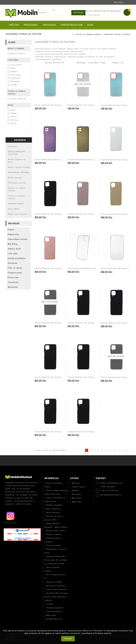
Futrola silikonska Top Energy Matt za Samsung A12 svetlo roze (64, 268)
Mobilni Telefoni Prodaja (19, 167)
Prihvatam (68, 639)
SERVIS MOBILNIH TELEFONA (16, 153)
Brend (10, 105)
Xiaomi (12, 123)
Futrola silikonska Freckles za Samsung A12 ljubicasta (59, 160)
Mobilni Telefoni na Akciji (16, 161)
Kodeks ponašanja (54, 505)
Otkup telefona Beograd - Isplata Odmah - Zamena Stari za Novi (56, 527)
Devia (12, 68)
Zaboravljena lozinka (18, 239)
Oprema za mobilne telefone (17, 189)
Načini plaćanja (53, 513)
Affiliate (75, 491)
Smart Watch (14, 209)
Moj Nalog (13, 244)
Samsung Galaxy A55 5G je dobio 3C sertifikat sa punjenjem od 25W (56, 560)
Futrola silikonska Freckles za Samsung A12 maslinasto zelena (96, 160)
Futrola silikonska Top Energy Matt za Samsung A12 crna (60, 214)
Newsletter (13, 287)
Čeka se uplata (15, 268)
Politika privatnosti (55, 608)
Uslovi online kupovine (57, 590)
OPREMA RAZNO (16, 204)
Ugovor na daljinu (54, 582)
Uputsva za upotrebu (56, 586)
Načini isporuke (53, 509)
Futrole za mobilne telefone (89, 34)
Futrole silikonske (17, 99)
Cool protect (15, 65)
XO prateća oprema (17, 183)
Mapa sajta (51, 615)
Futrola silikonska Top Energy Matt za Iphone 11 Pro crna (94, 323)
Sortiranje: (81, 63)
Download (12, 263)
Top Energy (14, 75)
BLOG (90, 25)
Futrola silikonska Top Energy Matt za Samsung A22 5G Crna (62, 377)
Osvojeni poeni (15, 273)
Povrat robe (13, 278)
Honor (12, 110)
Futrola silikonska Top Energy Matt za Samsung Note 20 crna (96, 432)
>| (127, 450)
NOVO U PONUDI (16, 49)
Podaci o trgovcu (54, 534)
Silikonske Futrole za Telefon (117, 34)
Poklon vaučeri (79, 487)
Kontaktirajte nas (72, 25)
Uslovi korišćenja (54, 612)
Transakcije (13, 282)
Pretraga (78, 13)
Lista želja (13, 254)
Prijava (11, 230)
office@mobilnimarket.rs (111, 495)
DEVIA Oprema (15, 178)
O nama (50, 604)
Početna (14, 25)
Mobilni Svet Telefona (18, 214)
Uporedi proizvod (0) (54, 63)
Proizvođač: (31, 25)
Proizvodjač (13, 60)
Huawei (12, 113)
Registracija (13, 234)
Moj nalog (76, 498)
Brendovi (76, 483)
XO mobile (14, 81)
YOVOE (12, 85)
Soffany (12, 72)
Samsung (13, 120)
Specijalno (49, 25)
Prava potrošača (54, 546)
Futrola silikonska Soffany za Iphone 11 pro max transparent (95, 268)
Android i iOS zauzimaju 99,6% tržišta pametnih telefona (56, 597)
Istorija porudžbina (17, 258)
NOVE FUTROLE (17, 54)
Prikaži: (113, 63)
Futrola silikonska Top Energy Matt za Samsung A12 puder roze (97, 214)
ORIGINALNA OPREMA (18, 173)
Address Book (14, 249)
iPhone (12, 117)
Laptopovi (12, 146)
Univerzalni (14, 78)
